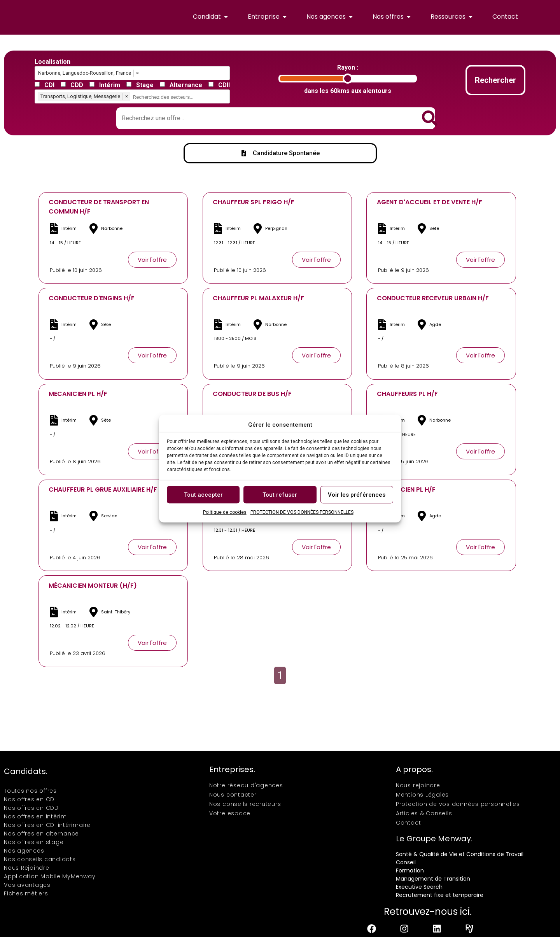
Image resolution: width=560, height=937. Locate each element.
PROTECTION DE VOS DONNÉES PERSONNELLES (302, 512)
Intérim (110, 85)
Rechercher (495, 80)
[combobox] (180, 97)
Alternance (186, 85)
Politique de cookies (225, 512)
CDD (77, 85)
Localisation (52, 62)
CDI (49, 85)
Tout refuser (280, 495)
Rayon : (348, 68)
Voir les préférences (357, 495)
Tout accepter (203, 495)
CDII (224, 85)
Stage (145, 85)
